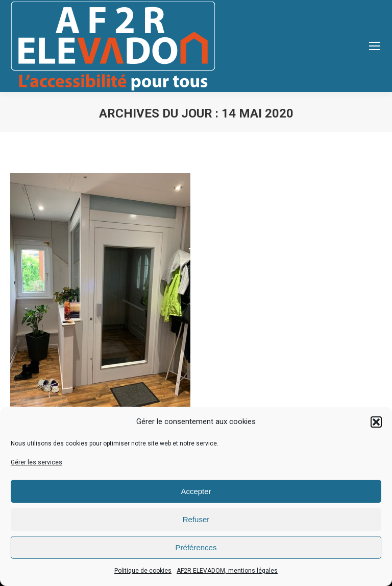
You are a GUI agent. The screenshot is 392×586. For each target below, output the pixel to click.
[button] (376, 422)
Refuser (196, 519)
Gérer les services (36, 462)
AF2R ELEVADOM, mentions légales (227, 571)
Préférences (196, 547)
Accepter (196, 491)
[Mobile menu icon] (375, 46)
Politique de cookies (143, 571)
